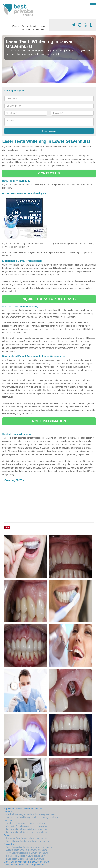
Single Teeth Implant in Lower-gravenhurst (26, 823)
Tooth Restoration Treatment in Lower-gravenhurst (29, 847)
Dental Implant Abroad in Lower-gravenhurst (24, 865)
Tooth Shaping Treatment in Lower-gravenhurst (28, 841)
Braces (7, 835)
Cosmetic (8, 811)
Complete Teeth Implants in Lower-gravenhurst (28, 826)
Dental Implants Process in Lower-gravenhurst (27, 829)
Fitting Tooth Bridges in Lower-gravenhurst (26, 856)
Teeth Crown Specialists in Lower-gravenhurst (27, 853)
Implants (8, 820)
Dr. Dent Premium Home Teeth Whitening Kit (24, 193)
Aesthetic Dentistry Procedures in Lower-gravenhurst (30, 814)
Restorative (9, 844)
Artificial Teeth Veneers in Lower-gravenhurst (27, 850)
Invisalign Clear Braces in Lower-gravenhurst (27, 838)
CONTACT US (49, 173)
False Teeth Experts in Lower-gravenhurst (25, 859)
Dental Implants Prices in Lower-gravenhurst (27, 832)
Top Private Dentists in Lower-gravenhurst (23, 808)
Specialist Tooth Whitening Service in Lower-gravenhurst (32, 817)
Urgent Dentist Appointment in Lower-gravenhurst (27, 862)
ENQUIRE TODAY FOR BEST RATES (49, 299)
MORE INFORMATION (49, 421)
